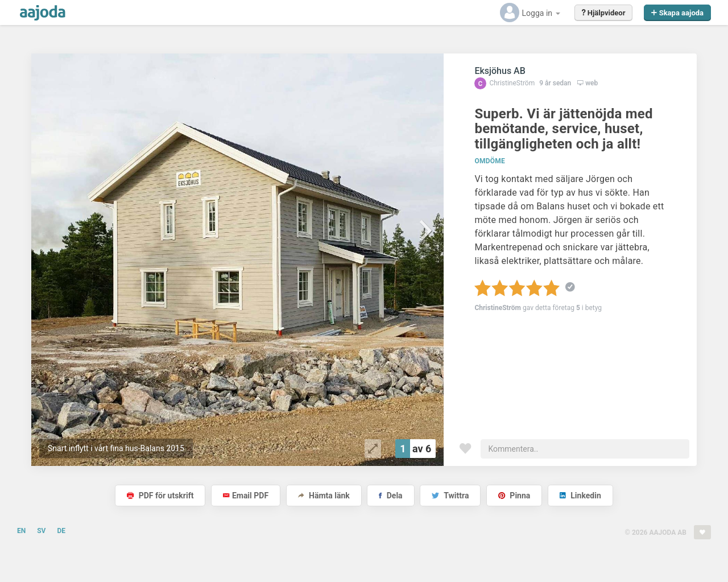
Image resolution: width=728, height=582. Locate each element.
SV (41, 531)
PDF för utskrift (160, 496)
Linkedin (580, 496)
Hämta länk (324, 496)
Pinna (514, 496)
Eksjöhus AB (500, 71)
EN (21, 531)
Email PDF (246, 496)
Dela (390, 496)
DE (61, 531)
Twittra (450, 496)
